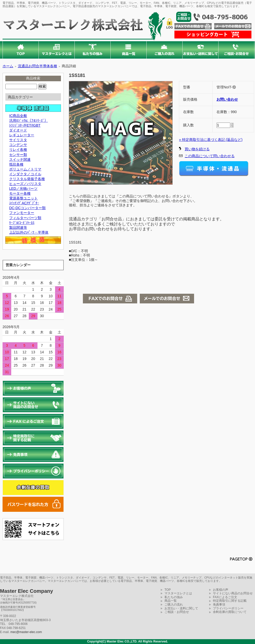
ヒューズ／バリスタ (25, 184)
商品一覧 (171, 601)
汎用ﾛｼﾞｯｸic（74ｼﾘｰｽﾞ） (29, 120)
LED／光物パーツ (23, 189)
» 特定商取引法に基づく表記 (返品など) (211, 140)
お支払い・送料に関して (181, 608)
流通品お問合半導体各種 (37, 66)
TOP (168, 590)
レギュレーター (22, 135)
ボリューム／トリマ (25, 169)
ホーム (8, 66)
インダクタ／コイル (25, 174)
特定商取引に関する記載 (230, 601)
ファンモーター (22, 213)
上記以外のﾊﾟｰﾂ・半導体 (29, 232)
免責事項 (219, 605)
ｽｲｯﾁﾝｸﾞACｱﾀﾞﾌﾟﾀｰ (24, 203)
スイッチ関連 (20, 159)
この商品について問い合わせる (210, 156)
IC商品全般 (18, 116)
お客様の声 (221, 590)
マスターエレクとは (178, 593)
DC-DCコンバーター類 (27, 208)
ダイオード (18, 130)
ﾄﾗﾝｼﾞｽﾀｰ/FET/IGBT (25, 125)
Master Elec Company (27, 591)
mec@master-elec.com (26, 632)
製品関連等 (18, 227)
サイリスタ (18, 140)
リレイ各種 (18, 150)
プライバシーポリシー (228, 608)
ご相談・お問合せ (177, 612)
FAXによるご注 (224, 597)
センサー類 (18, 155)
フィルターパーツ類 (25, 218)
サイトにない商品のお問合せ (233, 593)
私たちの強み (174, 597)
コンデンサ (18, 145)
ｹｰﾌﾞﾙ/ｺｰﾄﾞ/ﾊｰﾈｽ (22, 223)
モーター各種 (20, 193)
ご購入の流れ (174, 605)
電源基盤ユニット (23, 198)
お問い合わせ (227, 99)
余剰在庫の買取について (230, 612)
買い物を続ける (197, 149)
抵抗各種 (16, 164)
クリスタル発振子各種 (27, 179)
